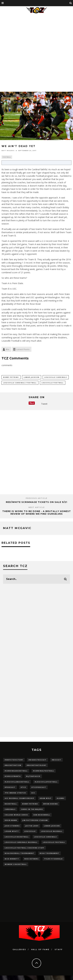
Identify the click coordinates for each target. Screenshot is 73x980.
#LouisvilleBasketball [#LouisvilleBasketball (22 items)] (17, 782)
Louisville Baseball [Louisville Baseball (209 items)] (52, 831)
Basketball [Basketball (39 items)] (11, 804)
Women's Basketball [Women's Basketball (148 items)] (16, 864)
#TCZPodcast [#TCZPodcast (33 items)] (39, 787)
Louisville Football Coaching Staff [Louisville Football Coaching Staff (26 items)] (24, 848)
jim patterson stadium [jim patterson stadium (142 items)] (35, 820)
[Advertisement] (36, 52)
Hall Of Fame (40, 950)
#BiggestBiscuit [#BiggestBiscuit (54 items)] (38, 760)
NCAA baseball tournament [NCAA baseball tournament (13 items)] (19, 853)
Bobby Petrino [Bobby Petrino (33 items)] (30, 804)
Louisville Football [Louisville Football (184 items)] (54, 842)
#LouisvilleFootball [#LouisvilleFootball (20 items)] (46, 782)
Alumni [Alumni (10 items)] (61, 798)
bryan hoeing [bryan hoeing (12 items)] (51, 804)
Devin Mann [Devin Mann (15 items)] (11, 820)
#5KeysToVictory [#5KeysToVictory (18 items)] (14, 760)
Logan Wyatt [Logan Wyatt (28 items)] (12, 831)
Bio (8, 349)
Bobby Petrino (11, 377)
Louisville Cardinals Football (20, 383)
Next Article (37, 507)
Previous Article (36, 498)
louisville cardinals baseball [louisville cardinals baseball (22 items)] (21, 842)
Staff (59, 950)
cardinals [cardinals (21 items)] (10, 809)
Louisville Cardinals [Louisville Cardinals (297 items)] (46, 837)
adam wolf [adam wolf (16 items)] (46, 798)
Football (7, 157)
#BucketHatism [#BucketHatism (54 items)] (13, 765)
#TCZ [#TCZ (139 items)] (23, 787)
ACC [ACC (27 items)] (33, 793)
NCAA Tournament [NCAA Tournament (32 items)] (49, 853)
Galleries (19, 950)
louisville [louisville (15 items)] (30, 831)
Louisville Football (53, 383)
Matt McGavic (8, 151)
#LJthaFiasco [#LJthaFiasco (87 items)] (33, 776)
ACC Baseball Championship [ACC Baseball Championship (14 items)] (19, 798)
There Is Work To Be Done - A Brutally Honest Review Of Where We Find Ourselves (37, 513)
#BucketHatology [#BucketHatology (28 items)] (36, 765)
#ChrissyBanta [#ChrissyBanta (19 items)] (13, 776)
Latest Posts (23, 349)
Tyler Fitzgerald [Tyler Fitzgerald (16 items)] (53, 859)
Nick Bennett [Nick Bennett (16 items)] (12, 859)
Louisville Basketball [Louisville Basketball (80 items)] (17, 837)
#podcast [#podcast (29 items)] (10, 787)
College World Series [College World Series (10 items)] (16, 815)
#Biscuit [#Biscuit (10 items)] (57, 760)
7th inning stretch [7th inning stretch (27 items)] (15, 793)
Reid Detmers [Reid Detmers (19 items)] (32, 859)
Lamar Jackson (32, 377)
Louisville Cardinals (56, 377)
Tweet (44, 404)
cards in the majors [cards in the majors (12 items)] (32, 809)
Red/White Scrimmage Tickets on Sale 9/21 (36, 502)
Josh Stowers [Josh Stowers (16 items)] (12, 826)
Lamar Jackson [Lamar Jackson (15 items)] (52, 826)
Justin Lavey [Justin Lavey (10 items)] (32, 826)
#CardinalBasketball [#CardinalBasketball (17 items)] (16, 771)
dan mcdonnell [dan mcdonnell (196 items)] (42, 815)
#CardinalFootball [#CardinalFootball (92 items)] (44, 771)
